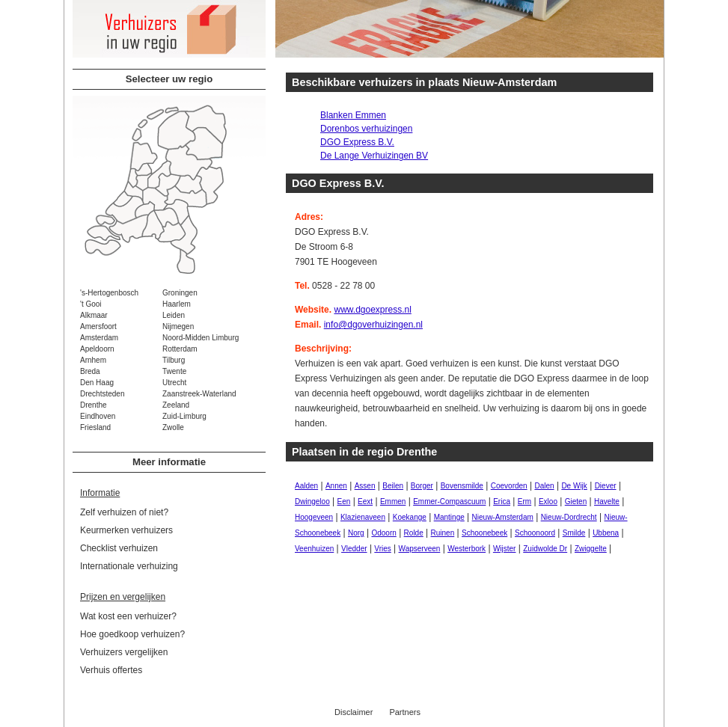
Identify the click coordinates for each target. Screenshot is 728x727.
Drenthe (94, 405)
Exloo (548, 501)
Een (344, 501)
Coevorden (509, 486)
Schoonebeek (484, 533)
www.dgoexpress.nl (372, 310)
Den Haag (97, 383)
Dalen (544, 486)
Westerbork (467, 549)
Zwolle (173, 427)
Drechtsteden (102, 394)
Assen (365, 486)
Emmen (393, 501)
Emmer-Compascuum (449, 501)
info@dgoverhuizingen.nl (373, 325)
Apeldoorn (97, 349)
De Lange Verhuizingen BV (374, 156)
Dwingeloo (312, 501)
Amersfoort (98, 326)
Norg (356, 533)
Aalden (306, 486)
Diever (606, 486)
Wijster (505, 549)
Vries (382, 549)
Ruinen (443, 533)
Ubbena (606, 533)
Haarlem (177, 304)
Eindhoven (98, 416)
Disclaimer (354, 712)
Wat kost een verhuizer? (128, 616)
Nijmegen (178, 326)
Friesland (95, 427)
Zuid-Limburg (184, 416)
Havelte (607, 501)
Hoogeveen (314, 517)
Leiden (174, 315)
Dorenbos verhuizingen (366, 129)
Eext (365, 501)
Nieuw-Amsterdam (503, 517)
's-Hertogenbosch (109, 293)
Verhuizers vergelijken (124, 652)
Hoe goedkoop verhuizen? (132, 634)
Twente (174, 371)
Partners (405, 712)
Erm (524, 501)
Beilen (393, 486)
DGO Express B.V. (357, 142)
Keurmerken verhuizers (126, 530)
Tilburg (174, 360)
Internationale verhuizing (129, 566)
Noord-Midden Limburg (201, 338)
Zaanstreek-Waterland (199, 394)
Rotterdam (180, 349)
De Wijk (574, 486)
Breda (90, 371)
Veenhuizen (314, 549)
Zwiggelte (591, 549)
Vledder (354, 549)
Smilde (574, 533)
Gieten (576, 501)
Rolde (414, 533)
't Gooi (91, 304)
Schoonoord (535, 533)
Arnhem (93, 360)
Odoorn (383, 533)
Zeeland (176, 405)
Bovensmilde (462, 486)
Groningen (180, 293)
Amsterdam (99, 338)
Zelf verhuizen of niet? (124, 512)
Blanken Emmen (353, 115)
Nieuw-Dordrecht (569, 517)
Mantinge (449, 517)
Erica (502, 501)
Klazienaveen (363, 517)
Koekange (410, 517)
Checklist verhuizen (119, 548)
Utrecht (174, 383)
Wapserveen (420, 549)
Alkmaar (94, 315)
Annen (336, 486)
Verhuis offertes (111, 670)
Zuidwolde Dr (545, 549)
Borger (422, 486)
